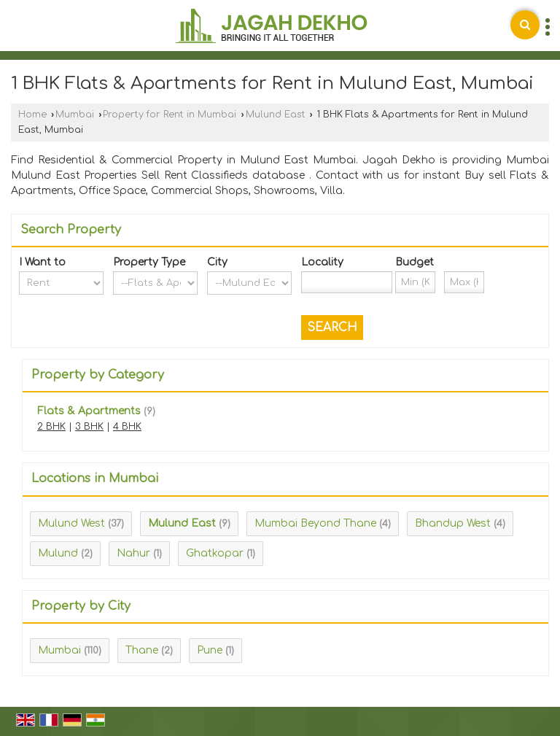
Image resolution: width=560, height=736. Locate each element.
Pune (210, 650)
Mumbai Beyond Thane (315, 523)
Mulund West (71, 523)
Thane (142, 650)
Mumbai (75, 115)
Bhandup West (453, 523)
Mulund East (276, 115)
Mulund (58, 553)
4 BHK (127, 427)
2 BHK (51, 427)
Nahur (133, 553)
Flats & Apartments (89, 411)
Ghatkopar (215, 553)
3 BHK (89, 427)
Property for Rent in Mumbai (170, 115)
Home (32, 115)
